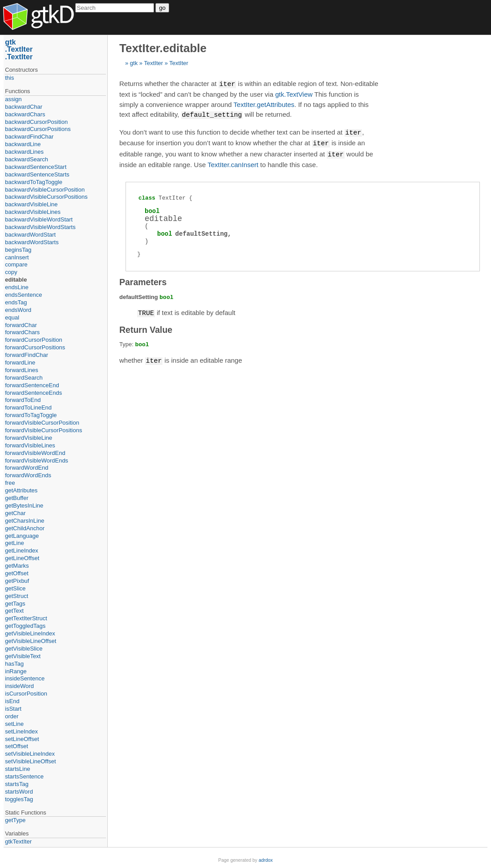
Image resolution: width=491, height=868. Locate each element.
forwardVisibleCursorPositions (43, 430)
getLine (14, 543)
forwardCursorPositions (35, 347)
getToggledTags (25, 626)
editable (16, 280)
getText (14, 611)
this (9, 78)
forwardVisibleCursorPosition (42, 423)
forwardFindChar (26, 355)
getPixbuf (17, 581)
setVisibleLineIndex (30, 754)
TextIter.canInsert (233, 162)
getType (15, 820)
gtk (134, 63)
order (12, 716)
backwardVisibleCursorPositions (46, 197)
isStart (13, 709)
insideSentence (25, 678)
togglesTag (19, 799)
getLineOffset (22, 558)
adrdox (266, 860)
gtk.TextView (294, 94)
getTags (15, 604)
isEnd (12, 701)
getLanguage (22, 536)
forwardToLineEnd (28, 407)
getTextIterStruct (26, 618)
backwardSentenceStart (36, 167)
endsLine (17, 287)
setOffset (16, 746)
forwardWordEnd (26, 468)
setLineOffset (22, 739)
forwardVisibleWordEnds (37, 461)
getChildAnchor (25, 528)
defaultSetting (202, 231)
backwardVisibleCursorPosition (45, 190)
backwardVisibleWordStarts (40, 227)
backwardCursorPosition (36, 122)
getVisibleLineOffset (30, 641)
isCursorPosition (26, 694)
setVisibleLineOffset (30, 761)
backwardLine (23, 144)
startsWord (19, 792)
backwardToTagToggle (34, 182)
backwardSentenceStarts (37, 174)
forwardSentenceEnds (33, 393)
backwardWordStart (30, 235)
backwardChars (25, 114)
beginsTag (18, 250)
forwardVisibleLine (28, 438)
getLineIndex (21, 551)
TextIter (153, 63)
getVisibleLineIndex (30, 633)
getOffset (17, 573)
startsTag (17, 784)
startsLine (17, 769)
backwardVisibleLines (33, 212)
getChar (15, 513)
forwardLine (20, 362)
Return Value (146, 327)
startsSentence (24, 776)
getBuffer (17, 498)
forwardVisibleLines (30, 445)
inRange (16, 671)
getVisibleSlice (24, 649)
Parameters (143, 280)
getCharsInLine (24, 521)
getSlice (15, 588)
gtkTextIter (18, 841)
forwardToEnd (23, 400)
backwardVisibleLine (31, 204)
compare (16, 264)
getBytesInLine (24, 506)
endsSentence (23, 295)
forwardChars (22, 332)
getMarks (17, 566)
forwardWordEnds (28, 475)
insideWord (19, 686)
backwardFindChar (29, 137)
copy (11, 272)
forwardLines (21, 370)
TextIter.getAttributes (264, 104)
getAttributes (21, 490)
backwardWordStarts (32, 242)
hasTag (14, 664)
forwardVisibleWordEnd (35, 453)
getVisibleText (23, 656)
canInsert (17, 257)
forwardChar (21, 325)
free (10, 483)
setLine (14, 724)
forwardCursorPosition (34, 340)
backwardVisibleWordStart (39, 219)
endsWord (18, 310)
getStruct (16, 596)
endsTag (16, 302)
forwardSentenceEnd (32, 385)
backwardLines (24, 152)
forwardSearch (24, 378)
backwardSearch (26, 159)
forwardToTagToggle (31, 415)
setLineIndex (21, 731)
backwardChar (24, 107)
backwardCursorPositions (38, 129)
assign (13, 99)
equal (12, 317)
